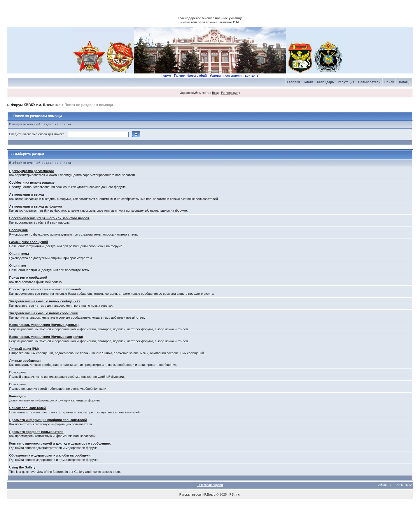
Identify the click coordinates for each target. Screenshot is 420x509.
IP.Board (209, 494)
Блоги (309, 82)
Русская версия (191, 494)
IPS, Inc (234, 494)
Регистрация (230, 93)
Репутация (346, 82)
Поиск (389, 82)
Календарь (325, 82)
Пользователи (369, 82)
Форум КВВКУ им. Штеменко (36, 105)
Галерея (294, 82)
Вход (215, 93)
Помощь (404, 82)
